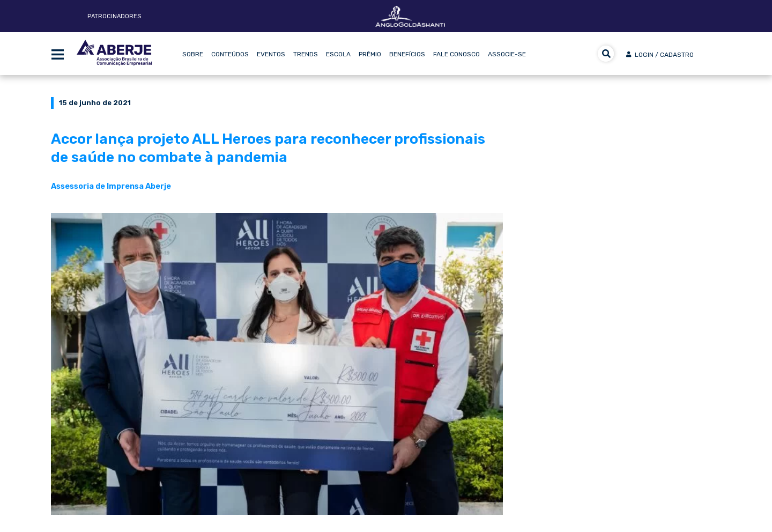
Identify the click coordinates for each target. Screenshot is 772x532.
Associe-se (507, 54)
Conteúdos (230, 54)
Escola (338, 54)
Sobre (193, 54)
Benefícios (407, 54)
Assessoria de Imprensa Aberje (111, 186)
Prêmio (370, 54)
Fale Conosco (456, 54)
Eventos (271, 54)
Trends (306, 54)
